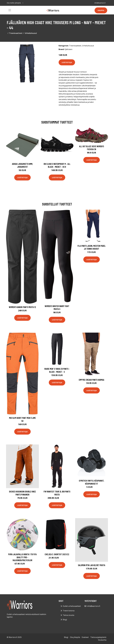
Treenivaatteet (16, 33)
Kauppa (101, 10)
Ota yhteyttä (75, 637)
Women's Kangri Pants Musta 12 (22, 307)
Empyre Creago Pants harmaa (91, 380)
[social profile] (23, 3)
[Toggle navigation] (10, 10)
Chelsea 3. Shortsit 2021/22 (57, 554)
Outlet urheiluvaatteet (72, 606)
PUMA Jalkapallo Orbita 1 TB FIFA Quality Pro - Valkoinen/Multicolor (22, 557)
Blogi (65, 620)
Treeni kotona (69, 611)
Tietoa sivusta (68, 615)
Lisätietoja (67, 62)
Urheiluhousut (31, 33)
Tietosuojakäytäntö (98, 637)
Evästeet (85, 637)
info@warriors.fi (100, 3)
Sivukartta (102, 640)
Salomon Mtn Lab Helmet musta (92, 565)
